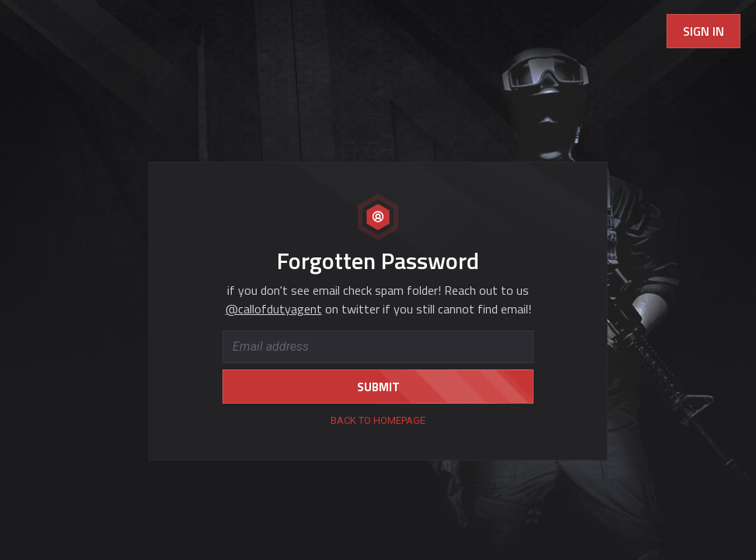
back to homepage (378, 420)
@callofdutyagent (274, 309)
